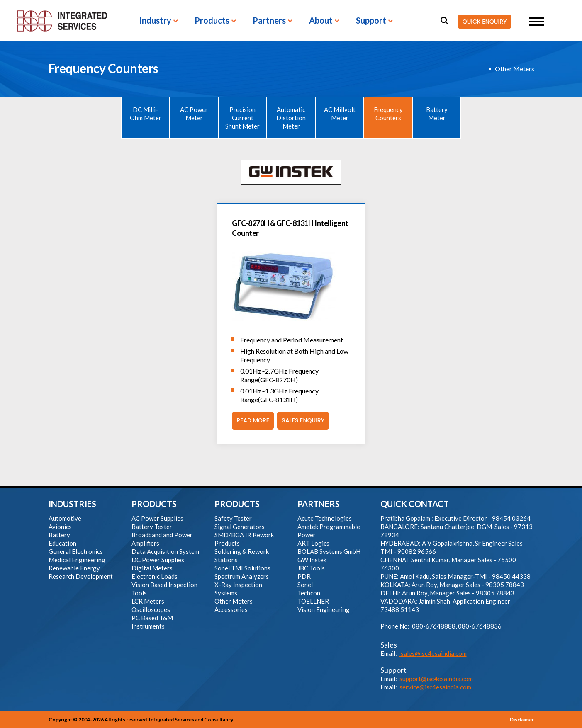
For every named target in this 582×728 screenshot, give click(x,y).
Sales (389, 645)
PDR (304, 576)
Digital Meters (152, 568)
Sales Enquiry (301, 421)
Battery (59, 535)
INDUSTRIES (72, 504)
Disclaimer (522, 720)
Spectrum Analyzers (242, 576)
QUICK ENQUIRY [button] (482, 22)
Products (212, 21)
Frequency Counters (388, 114)
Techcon (309, 593)
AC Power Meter (194, 114)
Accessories (231, 609)
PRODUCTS (154, 504)
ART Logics (313, 543)
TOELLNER (313, 601)
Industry (155, 21)
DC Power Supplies (158, 560)
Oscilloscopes (151, 609)
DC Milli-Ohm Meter (146, 114)
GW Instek (312, 560)
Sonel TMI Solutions (242, 568)
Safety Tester (233, 518)
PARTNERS (319, 504)
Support (371, 21)
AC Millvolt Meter (340, 114)
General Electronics (76, 551)
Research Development (81, 576)
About (321, 21)
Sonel (305, 585)
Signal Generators (240, 527)
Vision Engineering (324, 609)
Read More (251, 421)
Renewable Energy (74, 568)
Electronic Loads (155, 576)
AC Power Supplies (157, 518)
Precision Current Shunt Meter (242, 118)
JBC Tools (311, 568)
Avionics (60, 527)
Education (62, 543)
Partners (269, 21)
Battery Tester (152, 527)
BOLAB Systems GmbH (329, 551)
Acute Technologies (325, 518)
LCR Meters (148, 601)
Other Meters (515, 69)
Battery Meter (437, 114)
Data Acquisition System (165, 551)
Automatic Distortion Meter (291, 118)
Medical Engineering (77, 560)
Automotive (65, 518)
